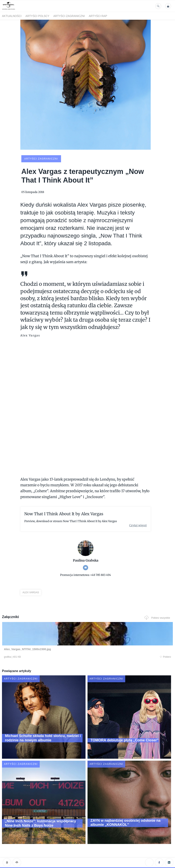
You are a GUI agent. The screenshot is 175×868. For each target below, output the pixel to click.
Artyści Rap (98, 16)
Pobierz (49, 657)
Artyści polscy (37, 16)
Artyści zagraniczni (69, 16)
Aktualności (12, 16)
